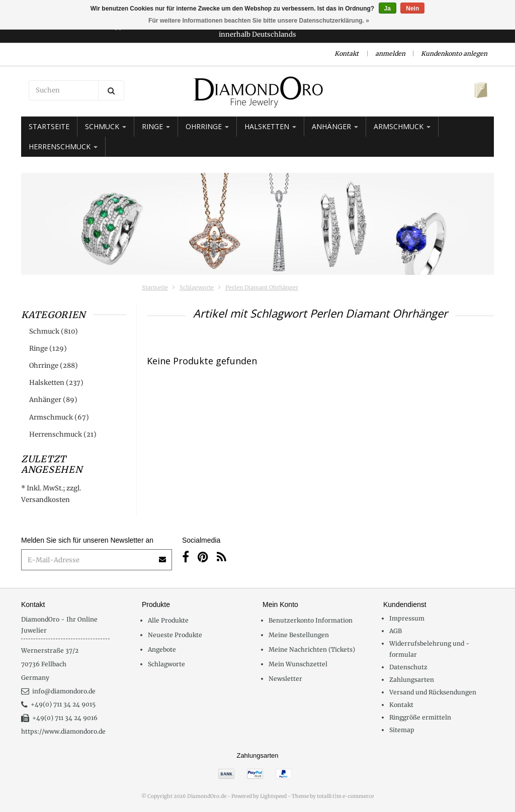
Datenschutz (408, 667)
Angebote (162, 649)
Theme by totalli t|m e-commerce (333, 796)
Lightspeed (273, 796)
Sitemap (402, 730)
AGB (396, 631)
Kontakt (347, 54)
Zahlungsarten (412, 680)
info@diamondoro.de (58, 691)
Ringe (156, 126)
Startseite (49, 126)
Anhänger (335, 126)
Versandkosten (46, 500)
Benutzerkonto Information (311, 620)
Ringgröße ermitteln (420, 717)
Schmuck (106, 126)
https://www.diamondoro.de (63, 731)
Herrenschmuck (63, 146)
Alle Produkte (168, 620)
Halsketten (270, 126)
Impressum (407, 618)
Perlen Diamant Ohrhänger (262, 287)
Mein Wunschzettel (298, 664)
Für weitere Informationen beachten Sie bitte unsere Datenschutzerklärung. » (259, 21)
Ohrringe (207, 126)
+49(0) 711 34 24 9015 (58, 704)
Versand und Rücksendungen (433, 692)
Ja (388, 9)
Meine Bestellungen (299, 635)
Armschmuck (402, 126)
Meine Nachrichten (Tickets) (312, 649)
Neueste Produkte (175, 635)
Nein (412, 9)
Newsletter (285, 679)
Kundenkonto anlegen (454, 54)
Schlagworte (197, 287)
